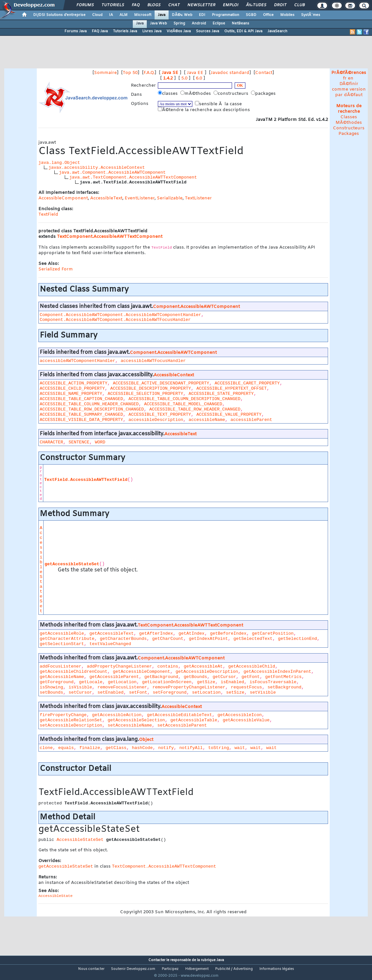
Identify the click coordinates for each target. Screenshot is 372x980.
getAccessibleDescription (207, 672)
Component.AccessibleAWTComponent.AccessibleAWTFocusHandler (115, 320)
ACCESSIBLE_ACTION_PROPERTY (74, 383)
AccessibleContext (174, 375)
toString (219, 748)
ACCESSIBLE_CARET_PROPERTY (247, 383)
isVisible (80, 687)
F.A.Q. (149, 73)
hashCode (142, 748)
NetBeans (241, 23)
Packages (349, 134)
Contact (264, 73)
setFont (138, 692)
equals (66, 748)
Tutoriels (113, 5)
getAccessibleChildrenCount (74, 672)
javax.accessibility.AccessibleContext (97, 168)
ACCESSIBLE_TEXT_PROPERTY (160, 415)
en (351, 78)
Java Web (158, 23)
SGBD (251, 15)
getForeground (57, 682)
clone (46, 748)
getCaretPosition (273, 634)
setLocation (206, 692)
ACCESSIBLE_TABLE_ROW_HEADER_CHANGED (195, 409)
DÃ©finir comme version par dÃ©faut (349, 89)
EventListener (140, 198)
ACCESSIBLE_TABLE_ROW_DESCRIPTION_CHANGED (92, 409)
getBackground (161, 677)
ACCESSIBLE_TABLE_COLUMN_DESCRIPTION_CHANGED (185, 399)
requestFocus (246, 687)
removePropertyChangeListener (189, 687)
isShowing (51, 687)
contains (168, 666)
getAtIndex (191, 634)
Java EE (195, 73)
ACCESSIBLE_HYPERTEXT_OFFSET (232, 389)
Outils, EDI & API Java (243, 31)
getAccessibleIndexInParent (277, 672)
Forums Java (76, 31)
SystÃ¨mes (311, 15)
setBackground (284, 687)
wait (240, 748)
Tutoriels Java (125, 31)
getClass (116, 748)
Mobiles (287, 15)
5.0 (184, 78)
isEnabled (232, 682)
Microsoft (143, 15)
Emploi (231, 5)
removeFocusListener (122, 687)
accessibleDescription (156, 420)
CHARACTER (51, 442)
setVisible (263, 692)
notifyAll (191, 748)
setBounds (51, 692)
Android (199, 23)
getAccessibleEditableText (180, 715)
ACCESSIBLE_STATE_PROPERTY (221, 394)
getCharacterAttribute (67, 639)
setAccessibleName (130, 725)
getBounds (195, 677)
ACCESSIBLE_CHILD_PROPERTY (72, 389)
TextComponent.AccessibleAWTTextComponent (110, 237)
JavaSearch (277, 31)
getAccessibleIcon (240, 715)
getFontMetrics (283, 677)
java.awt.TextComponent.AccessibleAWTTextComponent (133, 177)
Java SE (170, 73)
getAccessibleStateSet (72, 564)
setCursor (80, 692)
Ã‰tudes (256, 5)
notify (166, 748)
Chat (174, 5)
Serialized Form (56, 269)
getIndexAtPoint (208, 639)
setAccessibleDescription (71, 725)
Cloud (97, 15)
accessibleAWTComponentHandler (77, 361)
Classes (349, 117)
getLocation (122, 682)
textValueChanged (110, 644)
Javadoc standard (230, 73)
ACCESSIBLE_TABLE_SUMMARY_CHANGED (81, 415)
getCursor (224, 677)
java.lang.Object (59, 163)
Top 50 (130, 73)
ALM (124, 15)
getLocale (91, 682)
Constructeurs (349, 128)
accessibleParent (251, 420)
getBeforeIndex (228, 634)
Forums (85, 5)
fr (345, 78)
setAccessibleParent (182, 725)
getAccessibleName (62, 677)
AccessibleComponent (63, 198)
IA (111, 15)
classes (168, 94)
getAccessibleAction (117, 715)
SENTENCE (79, 442)
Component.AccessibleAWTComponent (196, 307)
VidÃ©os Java (179, 31)
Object (146, 740)
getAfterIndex (156, 634)
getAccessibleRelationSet (71, 720)
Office (268, 15)
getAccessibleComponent (142, 672)
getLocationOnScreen (167, 682)
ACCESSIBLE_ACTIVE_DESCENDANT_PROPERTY (161, 383)
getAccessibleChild (252, 666)
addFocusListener (61, 666)
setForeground (170, 692)
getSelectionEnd (297, 639)
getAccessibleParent (114, 677)
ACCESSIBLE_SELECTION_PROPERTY (145, 394)
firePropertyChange (63, 715)
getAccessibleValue (246, 720)
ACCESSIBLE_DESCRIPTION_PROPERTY (151, 389)
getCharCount (168, 639)
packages (264, 94)
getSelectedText (253, 639)
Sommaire (105, 73)
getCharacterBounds (123, 639)
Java (162, 15)
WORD (100, 442)
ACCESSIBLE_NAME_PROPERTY (71, 394)
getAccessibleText (112, 634)
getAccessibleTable (194, 720)
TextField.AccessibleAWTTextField (86, 480)
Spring (179, 23)
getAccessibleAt (203, 666)
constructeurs (232, 94)
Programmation (226, 15)
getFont (251, 677)
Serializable (170, 198)
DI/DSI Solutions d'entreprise (59, 15)
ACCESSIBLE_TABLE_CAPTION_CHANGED (81, 399)
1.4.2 (168, 78)
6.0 (199, 78)
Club (299, 5)
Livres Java (152, 31)
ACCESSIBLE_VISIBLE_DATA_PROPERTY (81, 420)
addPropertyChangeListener (119, 666)
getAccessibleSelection (136, 720)
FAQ (136, 5)
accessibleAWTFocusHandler (153, 361)
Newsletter (201, 5)
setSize (235, 692)
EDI (202, 15)
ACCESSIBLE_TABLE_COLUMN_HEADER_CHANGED (89, 404)
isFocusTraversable (273, 682)
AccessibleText (106, 198)
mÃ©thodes (196, 94)
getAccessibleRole (62, 634)
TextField (48, 215)
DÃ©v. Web (182, 15)
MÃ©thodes (349, 123)
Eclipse (219, 23)
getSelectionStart (62, 644)
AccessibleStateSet (41, 569)
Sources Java (207, 31)
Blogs (154, 5)
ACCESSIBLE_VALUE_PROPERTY (229, 415)
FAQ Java (100, 31)
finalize (90, 748)
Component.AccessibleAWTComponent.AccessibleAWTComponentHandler (120, 315)
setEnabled (111, 692)
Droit (280, 5)
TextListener (198, 198)
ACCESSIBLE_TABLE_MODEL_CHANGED (183, 404)
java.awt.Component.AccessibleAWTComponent (112, 173)
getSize (206, 682)
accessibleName (207, 420)
